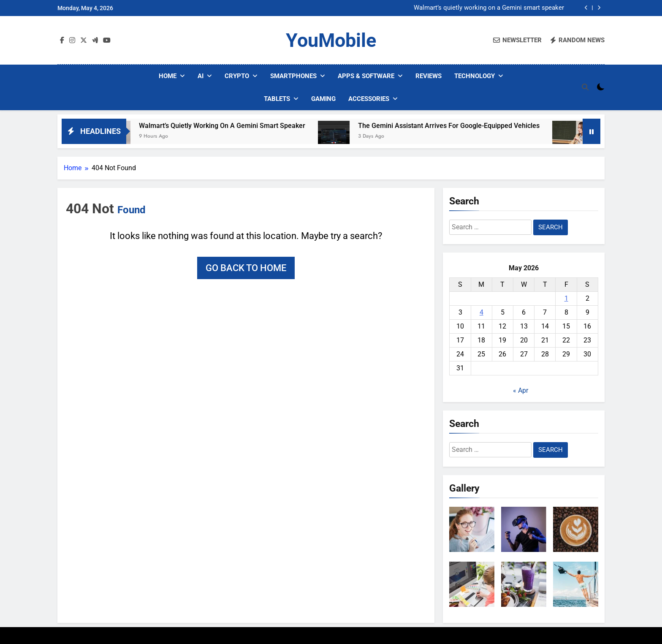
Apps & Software (366, 76)
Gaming (323, 99)
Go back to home (246, 268)
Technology (475, 76)
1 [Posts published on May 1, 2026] (566, 298)
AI (201, 76)
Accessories (369, 99)
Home (168, 76)
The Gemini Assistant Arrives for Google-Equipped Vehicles (462, 126)
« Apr (521, 390)
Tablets (277, 99)
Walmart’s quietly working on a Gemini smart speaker (489, 8)
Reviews (429, 76)
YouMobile (331, 40)
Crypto (237, 76)
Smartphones (293, 76)
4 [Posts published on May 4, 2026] (482, 312)
